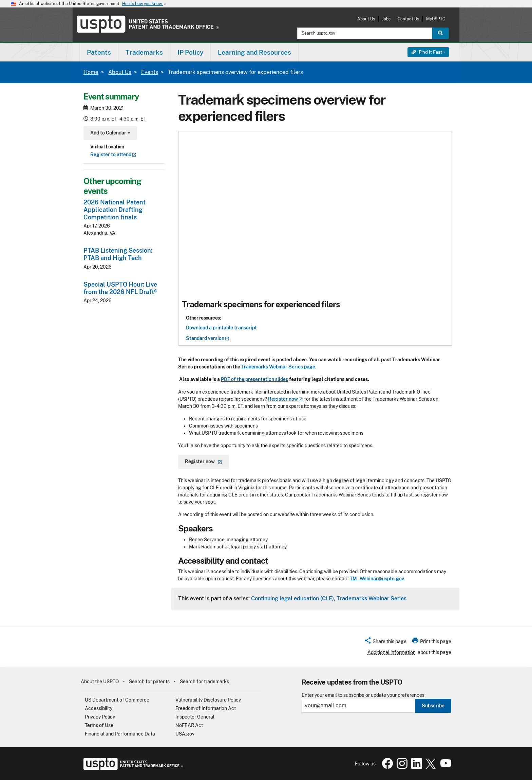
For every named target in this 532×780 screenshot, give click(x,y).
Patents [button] (99, 52)
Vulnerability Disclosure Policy (208, 700)
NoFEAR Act (189, 725)
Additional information (392, 652)
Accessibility (99, 708)
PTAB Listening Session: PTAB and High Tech (118, 254)
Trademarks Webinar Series (372, 598)
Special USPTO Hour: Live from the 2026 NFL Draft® (120, 288)
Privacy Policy (100, 717)
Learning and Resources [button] (254, 52)
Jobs (386, 19)
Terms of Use (99, 725)
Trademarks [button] (144, 52)
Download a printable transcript (221, 328)
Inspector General (195, 717)
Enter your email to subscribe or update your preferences (363, 695)
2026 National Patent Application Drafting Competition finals (115, 210)
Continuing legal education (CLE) (292, 598)
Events (150, 72)
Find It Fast (427, 52)
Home (91, 72)
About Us (366, 19)
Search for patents (149, 682)
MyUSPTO (436, 19)
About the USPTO (100, 682)
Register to (113, 155)
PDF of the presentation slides (254, 379)
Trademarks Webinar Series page (278, 367)
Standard (208, 338)
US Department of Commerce (117, 700)
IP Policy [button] (190, 52)
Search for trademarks (204, 682)
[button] (385, 642)
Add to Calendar (109, 134)
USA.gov (185, 734)
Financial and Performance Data (120, 734)
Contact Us (408, 19)
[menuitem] (99, 52)
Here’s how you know (145, 4)
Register (286, 399)
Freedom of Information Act (206, 708)
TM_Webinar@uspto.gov (377, 579)
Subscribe (433, 706)
